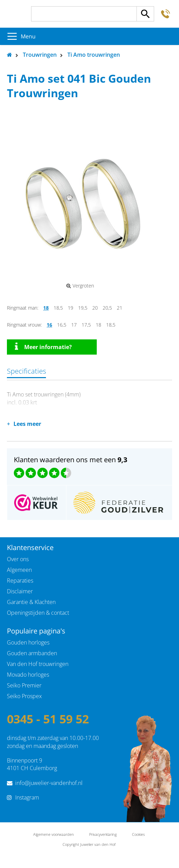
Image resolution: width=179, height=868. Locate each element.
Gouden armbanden (32, 653)
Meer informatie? (43, 347)
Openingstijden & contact (38, 613)
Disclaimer (20, 591)
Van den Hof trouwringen (38, 664)
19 (70, 308)
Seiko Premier (24, 685)
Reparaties (20, 581)
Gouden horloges (28, 642)
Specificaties (26, 371)
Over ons (18, 559)
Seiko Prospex (24, 696)
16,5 (62, 325)
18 (46, 308)
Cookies (138, 834)
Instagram (27, 797)
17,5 (86, 325)
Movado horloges (28, 675)
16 (49, 325)
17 (74, 325)
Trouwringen (40, 55)
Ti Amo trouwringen (94, 55)
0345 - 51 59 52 (48, 719)
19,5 (83, 308)
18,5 (58, 308)
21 (120, 308)
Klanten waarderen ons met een (70, 460)
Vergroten (80, 286)
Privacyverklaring (103, 834)
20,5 (107, 308)
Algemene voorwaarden (54, 834)
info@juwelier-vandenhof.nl (49, 783)
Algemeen (19, 570)
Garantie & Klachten (31, 602)
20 (95, 308)
